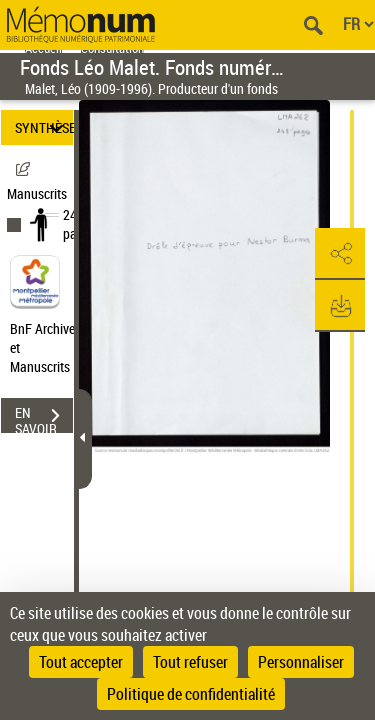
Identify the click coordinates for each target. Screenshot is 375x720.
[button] (340, 254)
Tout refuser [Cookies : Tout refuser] (190, 662)
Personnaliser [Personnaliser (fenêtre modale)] (301, 662)
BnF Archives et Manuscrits (48, 347)
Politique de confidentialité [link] (191, 694)
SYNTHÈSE (44, 127)
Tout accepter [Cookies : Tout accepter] (81, 662)
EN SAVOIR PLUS (44, 418)
